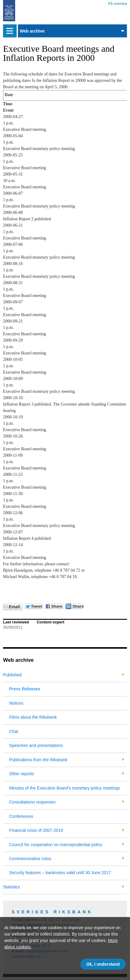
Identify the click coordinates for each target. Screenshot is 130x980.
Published (12, 675)
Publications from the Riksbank (38, 760)
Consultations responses (32, 802)
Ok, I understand (103, 964)
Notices (16, 703)
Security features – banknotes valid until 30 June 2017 (60, 873)
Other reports (22, 774)
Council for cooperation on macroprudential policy (56, 845)
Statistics (12, 887)
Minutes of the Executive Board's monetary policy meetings (65, 788)
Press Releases (25, 689)
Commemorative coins (30, 859)
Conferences (21, 816)
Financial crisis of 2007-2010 (36, 830)
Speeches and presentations (36, 745)
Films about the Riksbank (33, 717)
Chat (14, 731)
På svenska (118, 3)
